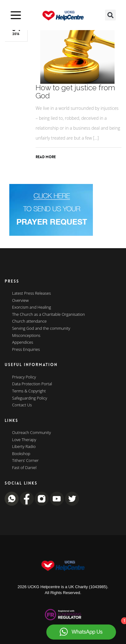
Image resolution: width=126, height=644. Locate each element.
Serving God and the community (41, 329)
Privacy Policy (24, 377)
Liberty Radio (24, 447)
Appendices (23, 342)
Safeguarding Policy (30, 398)
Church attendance (29, 321)
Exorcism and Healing (32, 307)
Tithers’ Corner (25, 461)
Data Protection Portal (32, 384)
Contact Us (22, 405)
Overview (20, 301)
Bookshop (21, 454)
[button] (110, 15)
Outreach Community (32, 433)
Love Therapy (24, 440)
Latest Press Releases (31, 293)
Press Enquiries (26, 350)
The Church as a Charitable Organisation (48, 315)
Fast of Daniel (24, 468)
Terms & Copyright (29, 391)
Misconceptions (26, 336)
